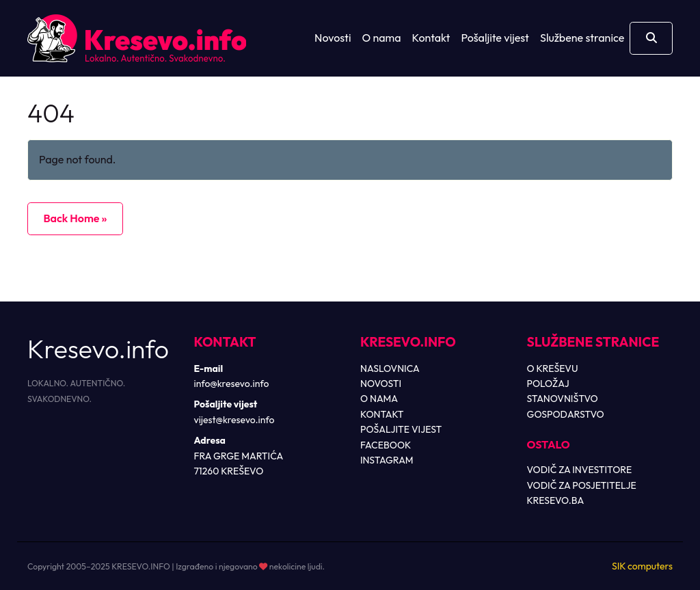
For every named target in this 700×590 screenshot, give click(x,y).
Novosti (333, 38)
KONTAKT (382, 414)
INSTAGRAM (387, 460)
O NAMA (379, 399)
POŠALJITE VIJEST (401, 429)
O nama (382, 38)
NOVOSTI (381, 384)
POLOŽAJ (548, 384)
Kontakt (431, 38)
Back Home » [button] (75, 218)
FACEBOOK (386, 445)
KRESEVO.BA (556, 500)
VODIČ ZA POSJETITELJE (582, 485)
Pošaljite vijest (495, 38)
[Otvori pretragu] (651, 38)
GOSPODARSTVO (566, 414)
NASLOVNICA (390, 368)
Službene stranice (582, 38)
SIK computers (642, 566)
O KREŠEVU (553, 368)
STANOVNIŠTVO (563, 399)
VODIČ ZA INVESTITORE (580, 470)
